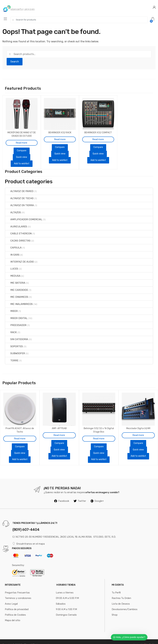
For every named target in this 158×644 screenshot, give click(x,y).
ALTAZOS (13, 209)
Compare (22, 147)
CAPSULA (13, 244)
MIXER (11, 308)
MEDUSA (13, 272)
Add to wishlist (22, 160)
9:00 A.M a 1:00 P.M (66, 603)
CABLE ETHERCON (18, 230)
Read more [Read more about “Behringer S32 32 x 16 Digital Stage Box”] (99, 432)
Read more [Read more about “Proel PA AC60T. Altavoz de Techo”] (20, 432)
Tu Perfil (116, 586)
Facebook (62, 494)
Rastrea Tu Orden (121, 591)
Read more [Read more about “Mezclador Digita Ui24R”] (138, 429)
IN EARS (12, 251)
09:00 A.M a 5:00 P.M (67, 591)
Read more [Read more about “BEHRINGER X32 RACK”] (60, 136)
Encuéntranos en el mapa (29, 537)
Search (15, 62)
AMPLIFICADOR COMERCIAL (24, 216)
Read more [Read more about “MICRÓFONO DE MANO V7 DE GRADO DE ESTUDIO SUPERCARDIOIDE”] (22, 140)
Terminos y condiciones (18, 591)
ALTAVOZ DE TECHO (19, 195)
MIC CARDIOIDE (17, 287)
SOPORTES (14, 343)
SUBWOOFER (15, 350)
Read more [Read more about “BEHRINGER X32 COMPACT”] (98, 136)
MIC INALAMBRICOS (19, 301)
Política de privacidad (17, 603)
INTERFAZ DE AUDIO (20, 259)
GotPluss (25, 638)
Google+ (97, 494)
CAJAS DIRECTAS (18, 237)
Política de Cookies (15, 608)
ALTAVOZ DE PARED (19, 188)
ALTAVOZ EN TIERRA (20, 202)
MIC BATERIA (15, 280)
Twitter (80, 494)
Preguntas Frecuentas (17, 586)
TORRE (12, 357)
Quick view (22, 154)
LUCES (12, 265)
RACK (11, 329)
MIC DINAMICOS (17, 294)
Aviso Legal (11, 597)
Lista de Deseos (121, 597)
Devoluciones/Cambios (125, 603)
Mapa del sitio (13, 614)
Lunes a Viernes (65, 586)
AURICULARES (16, 223)
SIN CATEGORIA (17, 336)
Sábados (61, 597)
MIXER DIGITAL (16, 315)
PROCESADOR (16, 322)
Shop (115, 608)
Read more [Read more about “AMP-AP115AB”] (59, 429)
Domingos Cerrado (66, 608)
